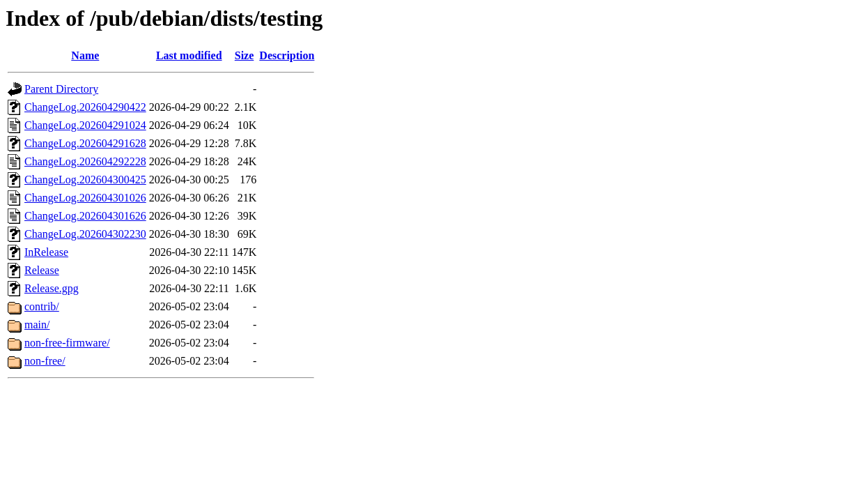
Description (287, 55)
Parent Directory (61, 89)
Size (245, 55)
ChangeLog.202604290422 (85, 107)
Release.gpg (52, 288)
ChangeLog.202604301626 (85, 216)
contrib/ (42, 306)
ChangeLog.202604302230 (85, 234)
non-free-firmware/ (67, 343)
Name (85, 55)
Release (42, 270)
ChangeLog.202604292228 (85, 161)
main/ (37, 325)
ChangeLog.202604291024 (85, 125)
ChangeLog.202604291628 (85, 143)
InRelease (46, 252)
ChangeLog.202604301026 (85, 198)
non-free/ (45, 361)
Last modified (189, 55)
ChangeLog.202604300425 (85, 180)
